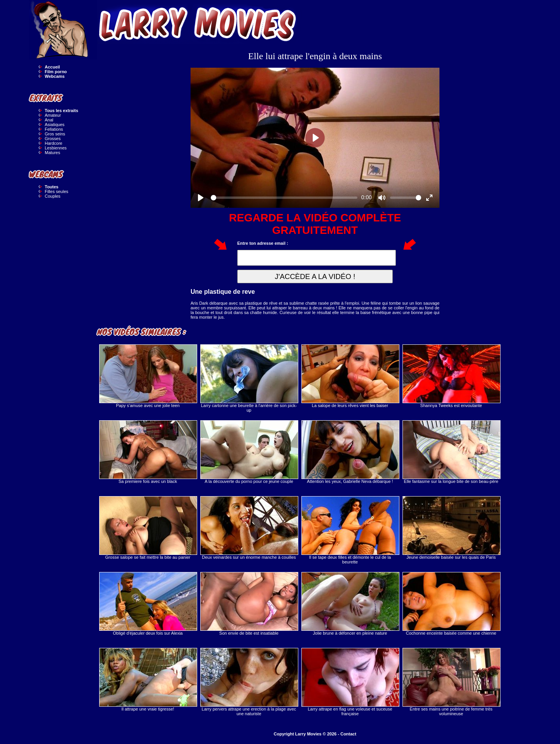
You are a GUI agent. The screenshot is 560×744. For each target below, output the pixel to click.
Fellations (54, 129)
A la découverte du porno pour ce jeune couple (249, 452)
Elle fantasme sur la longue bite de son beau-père (451, 452)
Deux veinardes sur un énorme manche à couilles (249, 528)
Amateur (53, 115)
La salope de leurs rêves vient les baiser (350, 376)
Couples (52, 196)
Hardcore (53, 143)
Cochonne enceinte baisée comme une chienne (451, 604)
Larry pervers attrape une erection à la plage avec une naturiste (249, 682)
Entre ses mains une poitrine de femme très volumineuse (451, 682)
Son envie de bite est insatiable (249, 604)
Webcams (55, 76)
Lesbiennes (56, 148)
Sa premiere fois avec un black (148, 452)
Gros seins (55, 134)
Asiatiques (55, 125)
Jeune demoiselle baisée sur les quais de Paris (451, 528)
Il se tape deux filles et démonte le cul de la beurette (350, 530)
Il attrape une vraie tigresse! (148, 680)
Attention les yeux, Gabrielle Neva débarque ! (350, 452)
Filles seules (57, 191)
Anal (49, 120)
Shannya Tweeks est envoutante (451, 376)
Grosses (53, 139)
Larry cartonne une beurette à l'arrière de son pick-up (249, 378)
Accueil (52, 67)
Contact (348, 734)
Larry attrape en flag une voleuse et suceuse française (350, 682)
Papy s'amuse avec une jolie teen (148, 376)
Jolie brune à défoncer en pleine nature (350, 604)
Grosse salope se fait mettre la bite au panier (148, 528)
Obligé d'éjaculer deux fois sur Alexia (148, 604)
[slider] (284, 198)
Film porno (56, 72)
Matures (52, 153)
